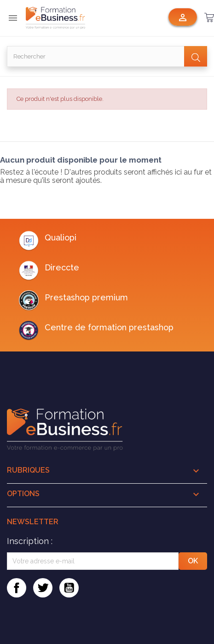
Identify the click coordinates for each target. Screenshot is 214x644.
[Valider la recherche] (196, 56)
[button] (209, 18)
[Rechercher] (107, 56)
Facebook (17, 588)
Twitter (43, 588)
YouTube (69, 588)
